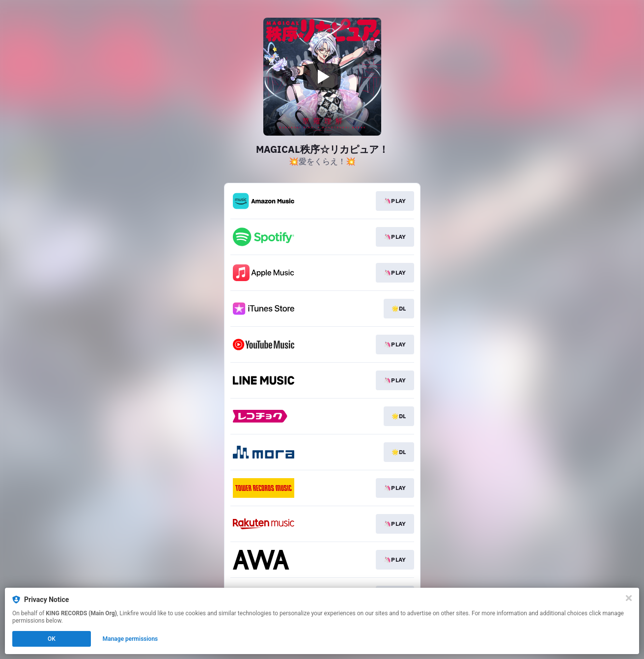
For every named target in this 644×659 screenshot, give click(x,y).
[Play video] (322, 77)
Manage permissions (130, 639)
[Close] (629, 598)
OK (52, 639)
